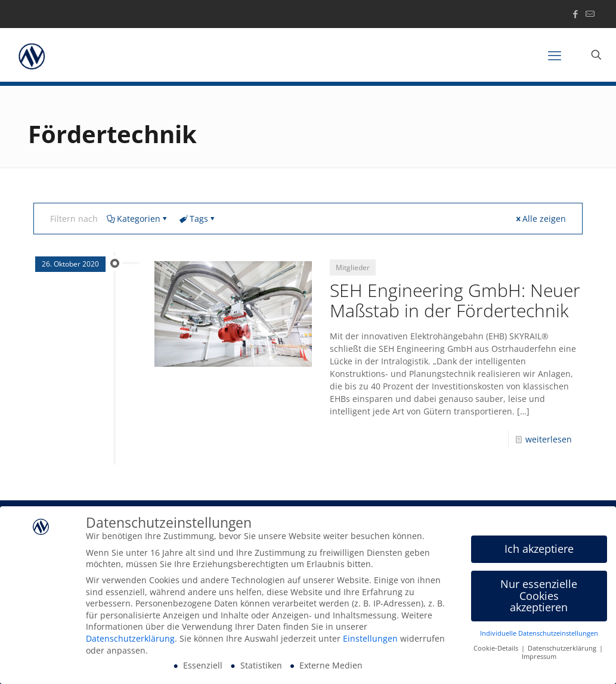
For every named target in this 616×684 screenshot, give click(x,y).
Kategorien (138, 219)
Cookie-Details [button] (497, 649)
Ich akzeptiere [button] (539, 550)
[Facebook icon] (575, 14)
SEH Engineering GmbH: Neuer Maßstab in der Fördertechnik (455, 300)
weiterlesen (549, 439)
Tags (198, 219)
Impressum (539, 658)
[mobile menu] (555, 55)
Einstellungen (370, 640)
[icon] (590, 14)
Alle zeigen (540, 219)
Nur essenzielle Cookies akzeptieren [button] (539, 597)
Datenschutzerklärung (130, 640)
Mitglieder (353, 267)
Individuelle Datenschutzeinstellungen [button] (539, 635)
